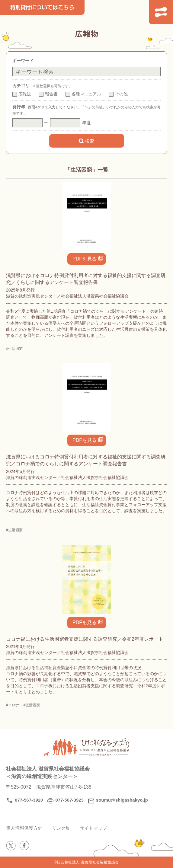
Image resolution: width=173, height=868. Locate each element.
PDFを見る (85, 259)
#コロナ (13, 705)
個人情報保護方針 (24, 828)
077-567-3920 (29, 800)
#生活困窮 (14, 349)
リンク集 (61, 828)
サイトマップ (93, 828)
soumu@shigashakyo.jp (122, 800)
